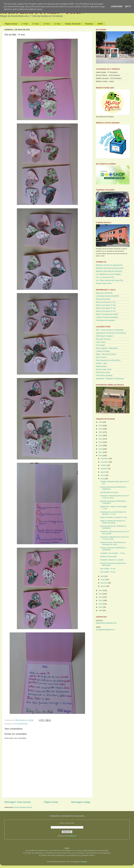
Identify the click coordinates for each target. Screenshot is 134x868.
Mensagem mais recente (18, 802)
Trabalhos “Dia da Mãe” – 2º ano (113, 553)
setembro (104, 469)
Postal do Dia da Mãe (108, 556)
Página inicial (11, 24)
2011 (101, 604)
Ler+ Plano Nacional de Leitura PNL (110, 280)
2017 (101, 452)
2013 (101, 597)
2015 (101, 590)
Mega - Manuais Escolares (106, 354)
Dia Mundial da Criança (109, 492)
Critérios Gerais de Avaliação (107, 317)
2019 (101, 446)
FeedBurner (72, 836)
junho (103, 475)
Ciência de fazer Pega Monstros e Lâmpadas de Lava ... (113, 543)
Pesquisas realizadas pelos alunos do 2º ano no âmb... (115, 497)
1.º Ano (25, 24)
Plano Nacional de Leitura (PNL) (108, 360)
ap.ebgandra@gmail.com (106, 630)
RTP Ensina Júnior (103, 372)
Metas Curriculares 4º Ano (106, 311)
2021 (101, 439)
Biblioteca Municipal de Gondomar (109, 271)
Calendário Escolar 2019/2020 (107, 296)
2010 (101, 607)
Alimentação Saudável (104, 336)
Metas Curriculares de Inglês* (107, 314)
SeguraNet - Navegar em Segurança (110, 379)
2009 (101, 610)
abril (102, 576)
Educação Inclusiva (103, 339)
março (103, 580)
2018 (101, 449)
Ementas (89, 24)
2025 (101, 426)
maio (103, 479)
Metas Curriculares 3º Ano (106, 308)
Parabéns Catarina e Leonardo (112, 560)
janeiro (103, 586)
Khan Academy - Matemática (107, 348)
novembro (105, 462)
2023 (101, 432)
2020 (101, 442)
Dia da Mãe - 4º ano (108, 569)
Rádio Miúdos (101, 366)
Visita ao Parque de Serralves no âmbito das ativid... (113, 522)
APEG (100, 24)
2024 (101, 429)
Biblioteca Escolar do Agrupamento (109, 265)
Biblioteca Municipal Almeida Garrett (110, 268)
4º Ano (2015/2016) (20, 724)
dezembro (105, 458)
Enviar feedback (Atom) (23, 807)
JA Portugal (100, 345)
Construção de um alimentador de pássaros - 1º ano (113, 513)
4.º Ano (57, 24)
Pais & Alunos (101, 357)
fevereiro (104, 583)
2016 (101, 456)
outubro (104, 465)
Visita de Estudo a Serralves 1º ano (114, 517)
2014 (101, 594)
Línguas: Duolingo (103, 351)
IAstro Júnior (101, 342)
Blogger (84, 862)
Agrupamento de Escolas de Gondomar (111, 333)
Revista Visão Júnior (104, 283)
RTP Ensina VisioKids (104, 376)
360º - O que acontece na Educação (110, 330)
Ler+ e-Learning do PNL (105, 277)
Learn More (117, 6)
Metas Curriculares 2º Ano (106, 305)
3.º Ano (46, 24)
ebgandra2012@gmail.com (106, 623)
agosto (103, 472)
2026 (101, 422)
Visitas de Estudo (73, 24)
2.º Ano (36, 24)
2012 (101, 600)
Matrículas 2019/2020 (104, 293)
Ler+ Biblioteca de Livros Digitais (108, 274)
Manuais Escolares (103, 299)
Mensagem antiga (81, 802)
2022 (101, 435)
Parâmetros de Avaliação (105, 320)
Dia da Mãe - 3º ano (108, 572)
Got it (128, 6)
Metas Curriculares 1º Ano (106, 302)
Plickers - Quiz (101, 363)
